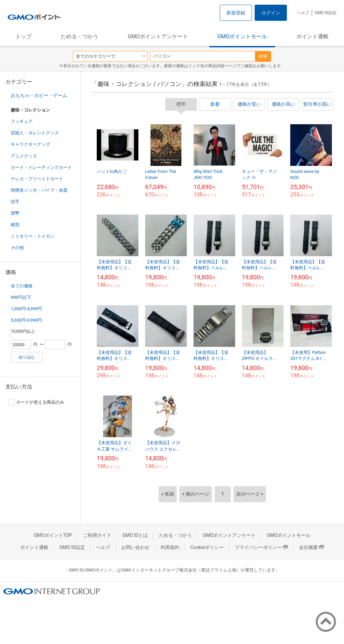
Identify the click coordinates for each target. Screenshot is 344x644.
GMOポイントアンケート (158, 36)
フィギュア (22, 121)
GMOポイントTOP (53, 535)
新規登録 (236, 13)
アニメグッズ (24, 156)
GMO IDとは (135, 535)
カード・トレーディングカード (41, 167)
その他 (17, 248)
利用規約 (170, 547)
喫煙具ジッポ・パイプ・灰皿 (39, 190)
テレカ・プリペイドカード (37, 179)
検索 (263, 56)
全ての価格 (22, 286)
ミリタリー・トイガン (33, 236)
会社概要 (311, 547)
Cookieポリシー (207, 547)
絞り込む (27, 357)
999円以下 (21, 297)
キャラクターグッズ (30, 144)
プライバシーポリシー (261, 547)
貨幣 (15, 213)
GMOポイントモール (242, 36)
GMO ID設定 (326, 13)
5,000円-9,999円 (26, 320)
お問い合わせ (135, 547)
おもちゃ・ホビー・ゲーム (39, 95)
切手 (15, 202)
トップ (24, 36)
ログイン (271, 13)
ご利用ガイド (97, 535)
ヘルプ (303, 13)
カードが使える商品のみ (36, 402)
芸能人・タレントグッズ (35, 133)
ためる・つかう (80, 36)
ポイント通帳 (312, 36)
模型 (15, 225)
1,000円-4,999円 (26, 309)
